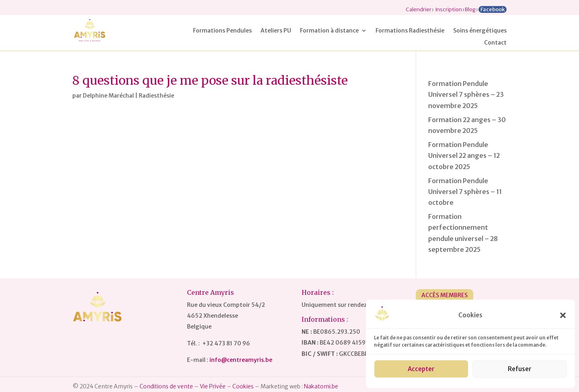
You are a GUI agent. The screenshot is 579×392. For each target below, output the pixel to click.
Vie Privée (213, 386)
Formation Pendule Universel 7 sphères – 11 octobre (465, 192)
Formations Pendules (222, 31)
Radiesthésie (156, 96)
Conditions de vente (166, 386)
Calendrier (419, 9)
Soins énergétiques (480, 31)
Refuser (520, 369)
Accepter (421, 369)
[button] (563, 315)
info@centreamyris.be (241, 360)
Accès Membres (445, 295)
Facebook (493, 9)
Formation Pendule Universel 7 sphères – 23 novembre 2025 (466, 94)
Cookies (243, 386)
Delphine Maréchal (108, 96)
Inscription (449, 9)
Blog (470, 9)
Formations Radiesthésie (410, 31)
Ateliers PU (276, 31)
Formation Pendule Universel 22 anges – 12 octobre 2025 (464, 155)
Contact (495, 43)
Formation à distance (329, 31)
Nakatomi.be (321, 386)
